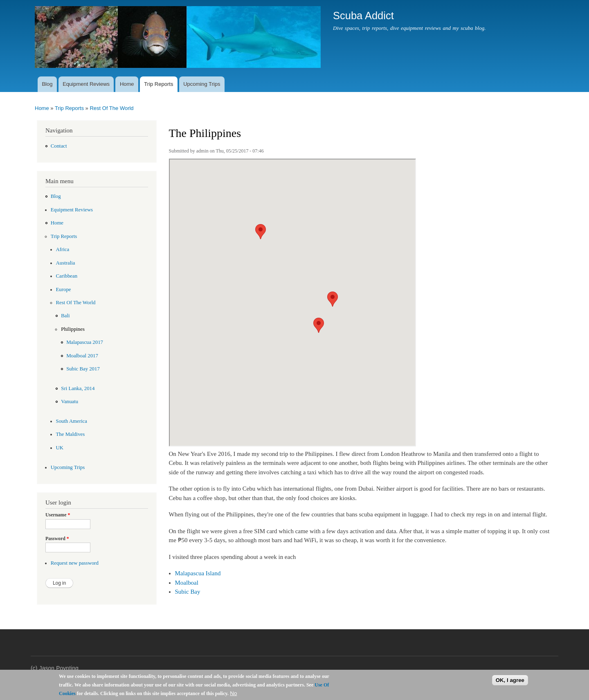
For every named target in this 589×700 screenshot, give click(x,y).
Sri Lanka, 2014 (78, 388)
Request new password (75, 563)
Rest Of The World (111, 108)
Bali (65, 316)
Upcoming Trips (202, 84)
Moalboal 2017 (82, 356)
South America (72, 421)
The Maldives (71, 434)
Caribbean (67, 276)
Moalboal (187, 583)
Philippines (73, 329)
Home (127, 84)
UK (60, 448)
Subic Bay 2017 (83, 369)
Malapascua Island (198, 573)
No (233, 693)
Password (57, 538)
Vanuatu (70, 402)
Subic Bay (188, 592)
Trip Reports (158, 84)
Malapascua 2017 (85, 342)
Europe (64, 289)
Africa (63, 249)
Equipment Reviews (86, 84)
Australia (66, 263)
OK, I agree (510, 680)
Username (58, 515)
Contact (59, 146)
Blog (47, 84)
